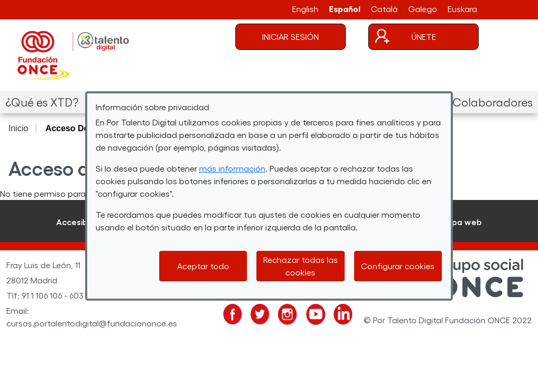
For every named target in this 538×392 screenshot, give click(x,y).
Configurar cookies (398, 266)
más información (232, 168)
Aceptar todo (203, 266)
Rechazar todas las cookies (301, 266)
